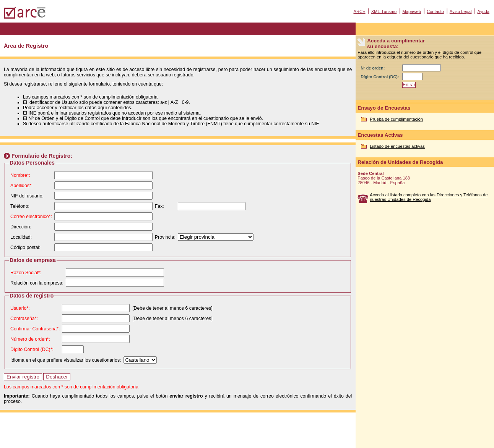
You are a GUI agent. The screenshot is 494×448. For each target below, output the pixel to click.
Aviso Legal (461, 11)
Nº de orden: (373, 68)
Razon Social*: (26, 273)
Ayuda (483, 11)
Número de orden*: (30, 339)
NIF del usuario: (27, 196)
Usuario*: (20, 308)
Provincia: (165, 237)
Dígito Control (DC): (380, 77)
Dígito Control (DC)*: (32, 349)
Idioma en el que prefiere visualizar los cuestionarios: (66, 360)
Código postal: (25, 247)
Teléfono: (20, 206)
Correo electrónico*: (31, 217)
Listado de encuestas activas (397, 146)
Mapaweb (412, 11)
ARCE (359, 11)
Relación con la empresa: (37, 283)
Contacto (435, 11)
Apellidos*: (21, 186)
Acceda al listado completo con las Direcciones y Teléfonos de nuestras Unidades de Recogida (429, 197)
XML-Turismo (384, 11)
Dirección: (21, 227)
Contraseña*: (24, 319)
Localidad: (21, 237)
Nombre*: (20, 175)
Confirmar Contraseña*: (35, 329)
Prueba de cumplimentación (396, 119)
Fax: (159, 206)
